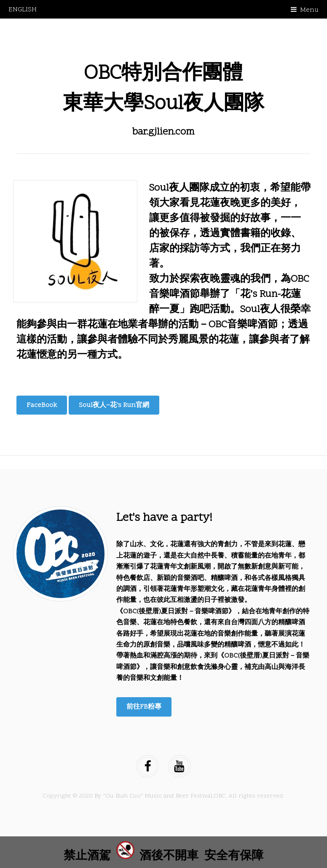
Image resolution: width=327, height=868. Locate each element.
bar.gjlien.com (163, 132)
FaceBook (42, 405)
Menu (309, 10)
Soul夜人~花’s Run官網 (114, 405)
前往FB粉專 (144, 707)
